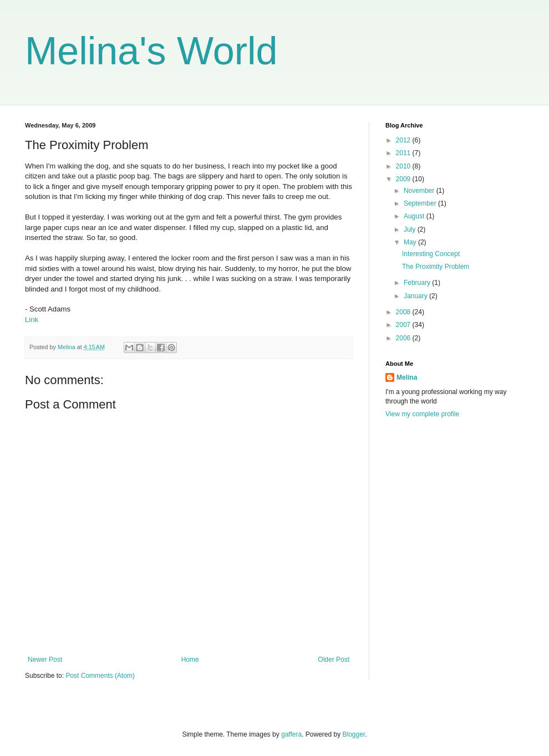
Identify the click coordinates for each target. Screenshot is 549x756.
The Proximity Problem (436, 267)
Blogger (354, 734)
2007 (404, 325)
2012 (404, 140)
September (421, 203)
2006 (404, 338)
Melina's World (151, 51)
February (418, 283)
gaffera (291, 734)
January (416, 296)
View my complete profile (422, 414)
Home (190, 660)
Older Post (334, 660)
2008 (404, 312)
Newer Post (45, 660)
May (411, 242)
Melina (407, 377)
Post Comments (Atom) (100, 676)
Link (32, 320)
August (415, 216)
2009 (404, 179)
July (411, 229)
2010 (404, 166)
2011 (404, 153)
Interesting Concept (431, 254)
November (420, 191)
